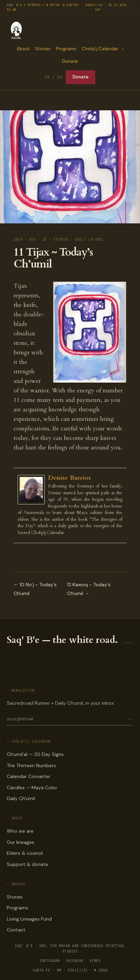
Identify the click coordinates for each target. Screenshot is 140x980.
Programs (66, 49)
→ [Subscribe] (129, 719)
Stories (43, 49)
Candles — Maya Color (32, 788)
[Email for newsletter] (66, 719)
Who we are (20, 831)
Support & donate (27, 864)
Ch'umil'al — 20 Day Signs (35, 754)
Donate (70, 61)
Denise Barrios (69, 478)
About (23, 49)
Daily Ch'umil (21, 798)
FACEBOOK (75, 961)
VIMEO (95, 961)
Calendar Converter (29, 776)
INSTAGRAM (50, 961)
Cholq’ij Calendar (100, 49)
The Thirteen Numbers (31, 765)
